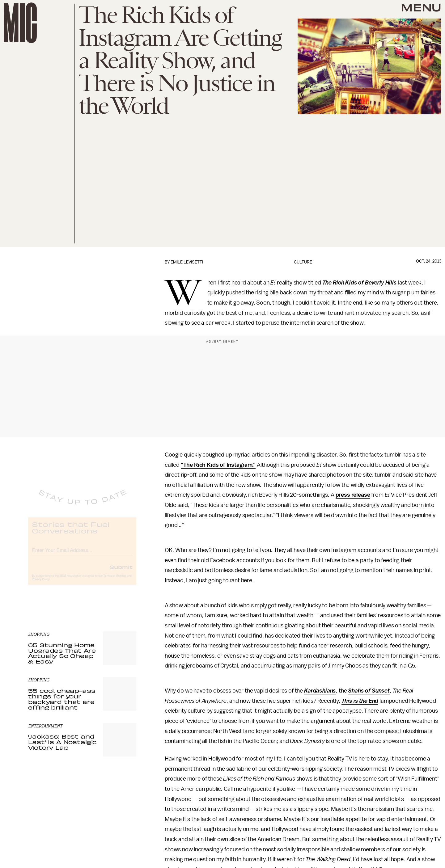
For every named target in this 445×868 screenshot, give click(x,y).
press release (353, 495)
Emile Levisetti (187, 262)
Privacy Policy (41, 584)
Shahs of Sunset (369, 691)
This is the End (360, 701)
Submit (121, 572)
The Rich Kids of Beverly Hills (360, 283)
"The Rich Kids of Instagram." (218, 465)
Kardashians (320, 691)
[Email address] (82, 555)
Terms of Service (115, 581)
